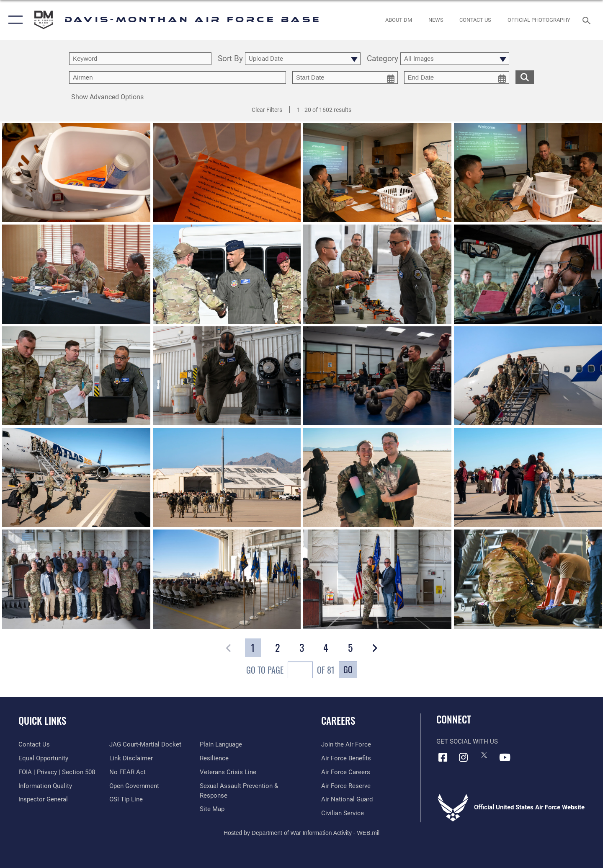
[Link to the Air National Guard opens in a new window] (347, 799)
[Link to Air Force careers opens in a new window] (346, 772)
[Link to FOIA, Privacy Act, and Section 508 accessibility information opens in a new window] (57, 772)
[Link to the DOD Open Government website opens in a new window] (134, 786)
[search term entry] (140, 59)
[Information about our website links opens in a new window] (131, 758)
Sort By (230, 59)
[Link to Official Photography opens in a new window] (539, 20)
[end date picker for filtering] (457, 77)
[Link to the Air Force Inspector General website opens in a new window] (43, 799)
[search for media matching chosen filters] (525, 77)
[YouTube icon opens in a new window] (505, 757)
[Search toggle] (588, 20)
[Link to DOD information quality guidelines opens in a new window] (45, 786)
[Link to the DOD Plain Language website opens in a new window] (221, 744)
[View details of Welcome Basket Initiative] (76, 173)
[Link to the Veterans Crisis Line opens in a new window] (228, 772)
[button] (14, 20)
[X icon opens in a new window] (484, 755)
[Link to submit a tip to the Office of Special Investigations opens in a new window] (126, 799)
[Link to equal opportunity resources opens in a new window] (43, 758)
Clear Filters (267, 110)
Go (348, 669)
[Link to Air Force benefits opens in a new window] (346, 758)
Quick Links (42, 721)
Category (383, 59)
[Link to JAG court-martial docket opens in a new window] (145, 744)
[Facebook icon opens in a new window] (443, 757)
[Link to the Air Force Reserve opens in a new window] (346, 786)
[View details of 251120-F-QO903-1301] (528, 580)
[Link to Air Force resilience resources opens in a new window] (214, 758)
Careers (338, 721)
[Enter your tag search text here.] (178, 77)
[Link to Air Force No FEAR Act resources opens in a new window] (128, 772)
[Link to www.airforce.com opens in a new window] (346, 744)
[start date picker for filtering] (345, 77)
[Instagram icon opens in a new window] (464, 757)
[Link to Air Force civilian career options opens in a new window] (343, 813)
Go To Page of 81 (290, 671)
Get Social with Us (467, 741)
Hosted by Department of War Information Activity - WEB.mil (301, 833)
